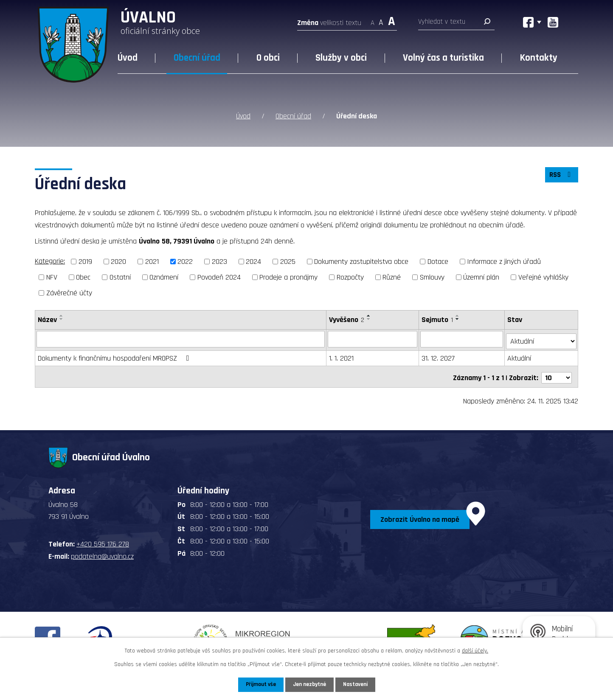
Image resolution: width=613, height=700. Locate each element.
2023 (219, 261)
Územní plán (481, 276)
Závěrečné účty (69, 292)
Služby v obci (341, 58)
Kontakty (539, 58)
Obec (83, 276)
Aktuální (520, 356)
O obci (268, 58)
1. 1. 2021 (342, 356)
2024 (253, 261)
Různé (392, 276)
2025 (288, 261)
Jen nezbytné (310, 684)
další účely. (475, 650)
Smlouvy (432, 276)
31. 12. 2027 (439, 356)
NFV (52, 276)
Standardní (381, 20)
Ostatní (120, 276)
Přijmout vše (259, 684)
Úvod (128, 58)
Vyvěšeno (347, 319)
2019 (85, 261)
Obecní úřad (197, 58)
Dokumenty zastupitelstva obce (361, 261)
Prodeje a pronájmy (288, 276)
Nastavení (357, 684)
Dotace (438, 261)
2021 (152, 261)
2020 (118, 261)
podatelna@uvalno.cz (102, 552)
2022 (185, 261)
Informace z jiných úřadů (504, 261)
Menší (373, 20)
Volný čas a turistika (443, 58)
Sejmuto (438, 319)
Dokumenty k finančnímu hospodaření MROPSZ (115, 356)
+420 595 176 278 (103, 540)
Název (47, 319)
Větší (392, 20)
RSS (561, 176)
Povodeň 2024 (219, 276)
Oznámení (164, 276)
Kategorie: (50, 261)
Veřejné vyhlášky (543, 276)
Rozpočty (350, 276)
